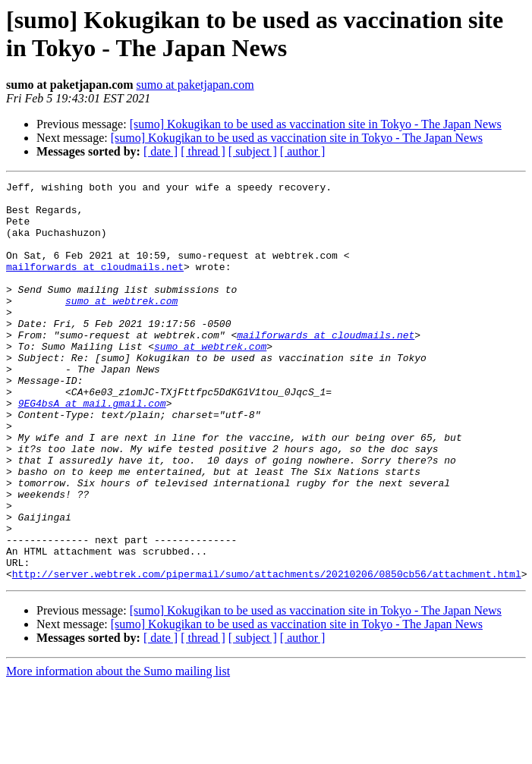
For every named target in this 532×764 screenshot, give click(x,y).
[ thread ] (203, 151)
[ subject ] (253, 151)
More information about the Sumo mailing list (118, 751)
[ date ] (161, 151)
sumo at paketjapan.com (195, 85)
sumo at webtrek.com (121, 325)
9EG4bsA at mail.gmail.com (92, 448)
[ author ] (303, 151)
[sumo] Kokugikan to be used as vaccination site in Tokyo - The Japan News (316, 124)
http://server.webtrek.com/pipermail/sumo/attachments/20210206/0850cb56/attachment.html (267, 653)
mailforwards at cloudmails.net (95, 285)
